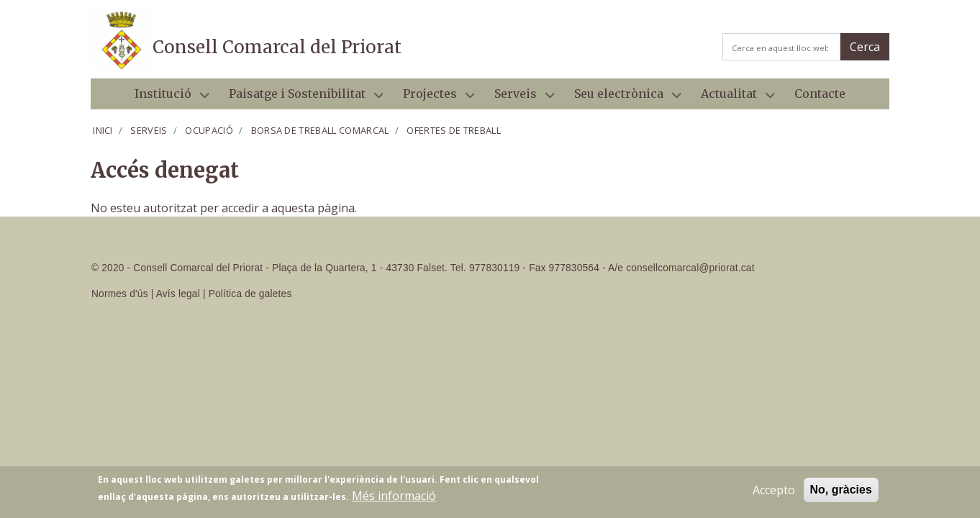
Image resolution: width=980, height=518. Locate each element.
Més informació (394, 497)
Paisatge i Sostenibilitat (300, 98)
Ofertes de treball (454, 130)
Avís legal (178, 294)
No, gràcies (841, 491)
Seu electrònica (622, 98)
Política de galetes (250, 294)
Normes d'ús (120, 294)
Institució (166, 98)
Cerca (865, 47)
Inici (103, 130)
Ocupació (209, 130)
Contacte (820, 94)
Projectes (433, 98)
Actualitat (732, 98)
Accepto (774, 491)
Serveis (518, 98)
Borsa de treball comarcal (320, 130)
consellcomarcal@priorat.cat (690, 268)
